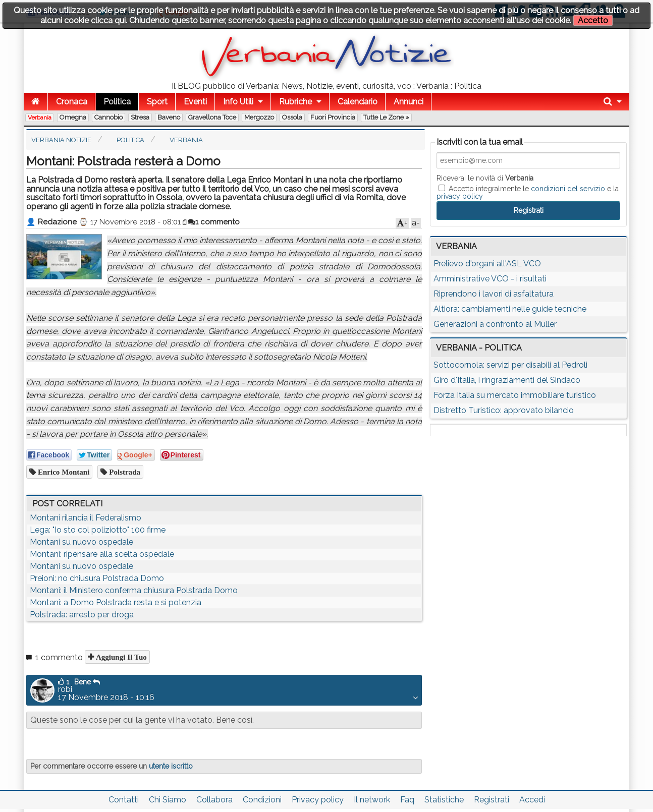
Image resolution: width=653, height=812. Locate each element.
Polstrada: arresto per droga (82, 615)
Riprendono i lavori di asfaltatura (494, 294)
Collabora (214, 800)
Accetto (593, 20)
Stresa (140, 117)
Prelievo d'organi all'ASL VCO (487, 264)
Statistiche (444, 800)
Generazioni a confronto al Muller (495, 324)
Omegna (73, 117)
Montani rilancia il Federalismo (86, 518)
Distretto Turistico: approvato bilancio (504, 410)
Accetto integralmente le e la (528, 192)
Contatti (124, 800)
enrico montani (63, 472)
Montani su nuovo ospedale (81, 542)
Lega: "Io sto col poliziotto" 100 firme (98, 530)
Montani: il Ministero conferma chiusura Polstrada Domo (134, 590)
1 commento (214, 222)
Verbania (40, 118)
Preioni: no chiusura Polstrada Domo (97, 578)
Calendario (358, 102)
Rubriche (295, 102)
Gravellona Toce (212, 117)
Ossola (292, 117)
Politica (117, 102)
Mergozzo (259, 117)
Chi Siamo (168, 800)
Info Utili (238, 102)
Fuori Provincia (333, 117)
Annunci (409, 102)
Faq (407, 800)
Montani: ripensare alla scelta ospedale (102, 554)
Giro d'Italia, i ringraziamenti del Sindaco (507, 380)
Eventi (195, 102)
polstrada (124, 472)
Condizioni (262, 800)
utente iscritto (171, 766)
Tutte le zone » (386, 117)
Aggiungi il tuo (120, 657)
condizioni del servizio (568, 189)
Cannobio (108, 117)
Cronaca (72, 102)
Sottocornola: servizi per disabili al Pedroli (510, 365)
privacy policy (460, 196)
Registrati (492, 800)
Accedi (532, 800)
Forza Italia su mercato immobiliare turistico (515, 395)
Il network (372, 800)
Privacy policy (318, 800)
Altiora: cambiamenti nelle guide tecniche (510, 309)
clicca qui (108, 20)
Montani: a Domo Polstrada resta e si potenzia (116, 602)
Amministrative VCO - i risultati (490, 279)
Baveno (169, 117)
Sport (157, 102)
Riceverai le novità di (485, 178)
